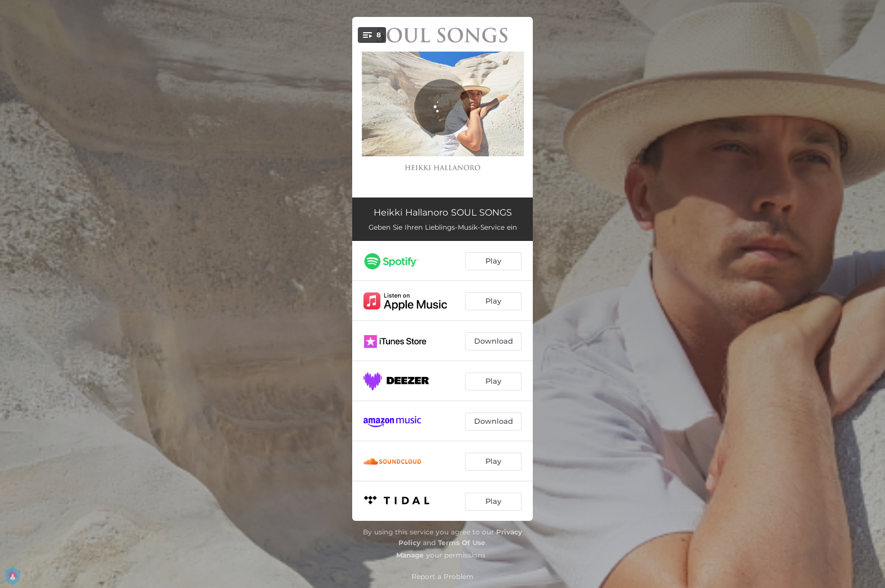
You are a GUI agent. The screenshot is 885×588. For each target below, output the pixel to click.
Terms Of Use (462, 543)
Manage (410, 555)
